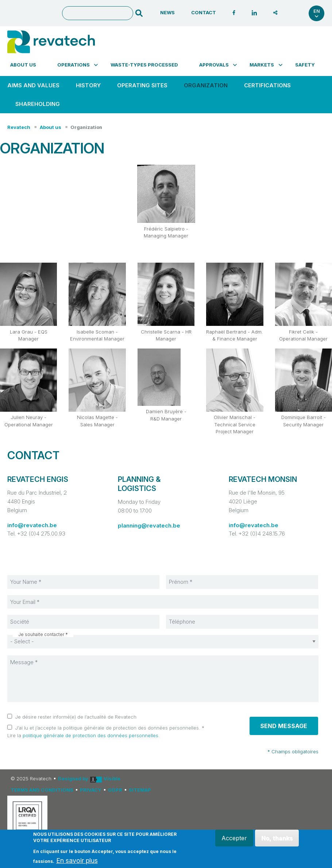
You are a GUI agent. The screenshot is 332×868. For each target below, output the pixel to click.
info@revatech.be (32, 525)
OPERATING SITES (142, 85)
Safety (305, 65)
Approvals (218, 65)
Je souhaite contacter (41, 635)
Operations (78, 65)
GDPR (115, 790)
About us (23, 65)
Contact (204, 12)
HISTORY (88, 85)
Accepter (234, 838)
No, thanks (277, 838)
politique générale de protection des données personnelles (90, 735)
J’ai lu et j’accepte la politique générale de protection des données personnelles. (108, 728)
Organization (206, 85)
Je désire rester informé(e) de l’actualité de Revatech (76, 717)
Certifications (267, 85)
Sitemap (140, 790)
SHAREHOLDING (38, 104)
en (317, 13)
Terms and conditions (42, 790)
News (167, 12)
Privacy (91, 790)
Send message (284, 726)
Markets (266, 65)
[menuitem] (27, 65)
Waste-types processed (144, 65)
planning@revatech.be (149, 526)
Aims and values (33, 85)
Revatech (19, 127)
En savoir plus (77, 861)
